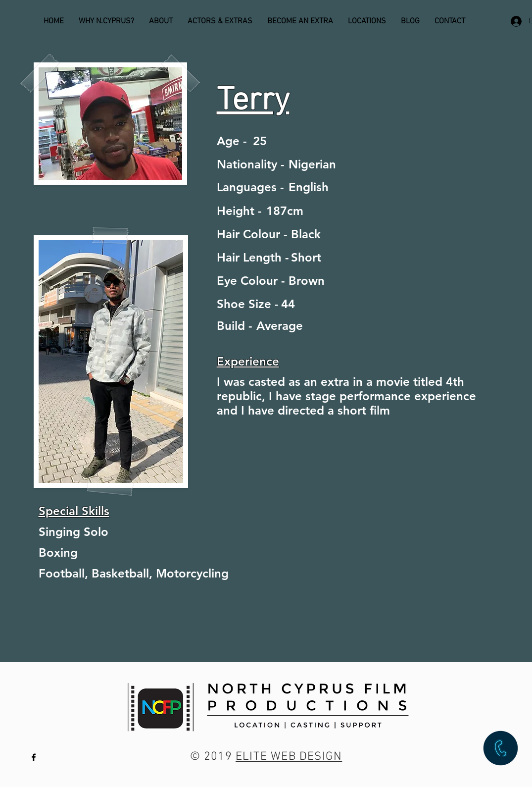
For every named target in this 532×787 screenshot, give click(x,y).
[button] (501, 748)
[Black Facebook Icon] (34, 757)
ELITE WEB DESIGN (289, 757)
